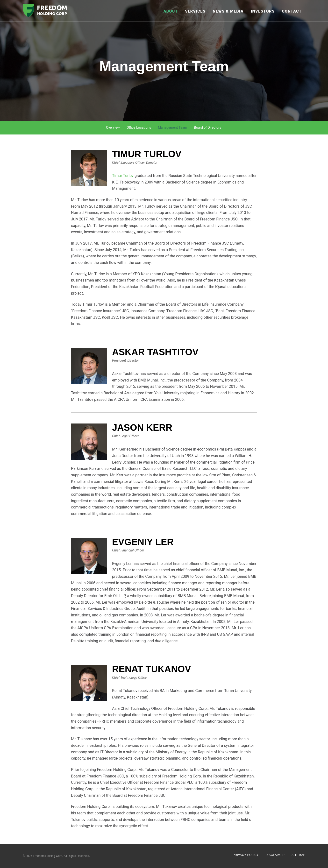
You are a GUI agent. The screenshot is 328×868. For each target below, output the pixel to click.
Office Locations (139, 127)
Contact (292, 11)
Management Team (173, 127)
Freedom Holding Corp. (48, 856)
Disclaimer (275, 855)
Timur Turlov (123, 176)
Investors (263, 11)
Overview (113, 127)
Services (195, 11)
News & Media (228, 11)
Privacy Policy (246, 855)
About (171, 11)
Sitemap (298, 855)
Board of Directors (208, 127)
